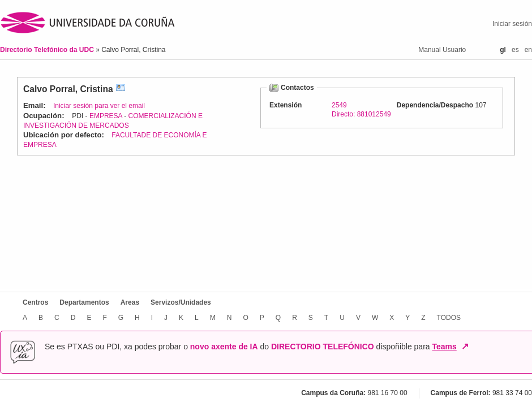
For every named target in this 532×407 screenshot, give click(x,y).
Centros (35, 302)
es (515, 50)
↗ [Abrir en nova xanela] (465, 347)
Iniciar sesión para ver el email (99, 106)
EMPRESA (106, 116)
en (528, 50)
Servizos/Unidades (181, 302)
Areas (130, 302)
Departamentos (84, 302)
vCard (121, 89)
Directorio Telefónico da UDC (48, 50)
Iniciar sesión (512, 24)
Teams (444, 347)
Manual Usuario (442, 50)
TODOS (449, 318)
